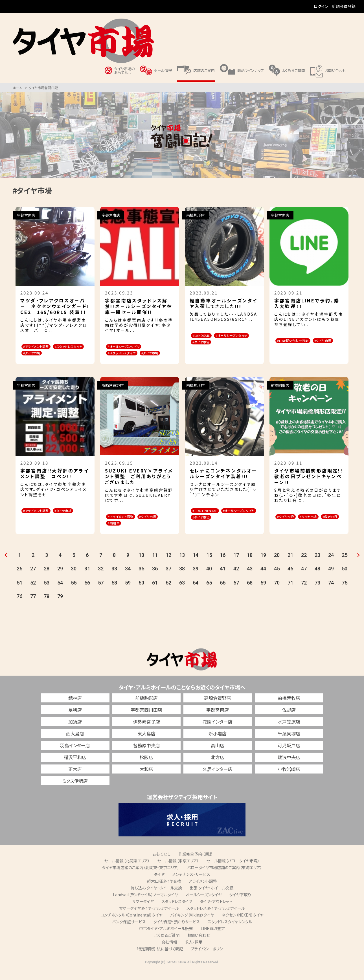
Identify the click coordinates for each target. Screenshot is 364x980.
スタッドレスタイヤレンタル (230, 932)
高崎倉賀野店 (218, 708)
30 (74, 579)
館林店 (75, 708)
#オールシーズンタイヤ (214, 343)
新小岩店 (218, 744)
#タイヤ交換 (290, 525)
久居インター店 (218, 779)
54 (60, 593)
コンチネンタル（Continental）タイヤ (131, 925)
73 (317, 593)
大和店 (146, 779)
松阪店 (146, 768)
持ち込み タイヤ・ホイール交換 (156, 898)
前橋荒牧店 (289, 708)
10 (141, 565)
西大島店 (75, 744)
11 (155, 565)
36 (155, 579)
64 (196, 593)
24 (331, 565)
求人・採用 (194, 952)
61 (155, 593)
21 (290, 565)
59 (128, 593)
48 (317, 579)
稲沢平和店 (75, 768)
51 (19, 593)
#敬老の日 (289, 532)
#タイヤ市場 (36, 361)
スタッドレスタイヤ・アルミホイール (216, 919)
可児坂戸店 (289, 756)
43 (250, 579)
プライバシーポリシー (209, 959)
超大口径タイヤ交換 (164, 891)
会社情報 (169, 952)
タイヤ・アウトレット (216, 912)
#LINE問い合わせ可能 (298, 341)
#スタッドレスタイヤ (42, 354)
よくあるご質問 (167, 946)
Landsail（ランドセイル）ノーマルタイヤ (145, 905)
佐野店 (289, 720)
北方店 (218, 768)
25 (345, 565)
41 (223, 579)
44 (263, 579)
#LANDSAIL (205, 336)
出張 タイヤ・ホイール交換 (212, 898)
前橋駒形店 (146, 708)
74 (331, 593)
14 (196, 565)
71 (290, 593)
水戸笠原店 (289, 732)
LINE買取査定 (213, 939)
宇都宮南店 (218, 720)
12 (168, 565)
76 (19, 607)
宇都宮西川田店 (146, 720)
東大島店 (146, 744)
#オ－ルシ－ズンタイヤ (130, 347)
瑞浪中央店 (289, 768)
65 (209, 593)
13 (182, 565)
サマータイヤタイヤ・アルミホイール (149, 919)
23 (317, 565)
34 (128, 579)
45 (277, 579)
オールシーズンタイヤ (204, 905)
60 (141, 593)
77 (33, 607)
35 (141, 579)
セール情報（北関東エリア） (127, 871)
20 (277, 565)
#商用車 (149, 532)
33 (114, 579)
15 (209, 565)
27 (33, 579)
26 (19, 579)
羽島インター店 (75, 756)
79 (60, 607)
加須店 (75, 732)
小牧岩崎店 (289, 779)
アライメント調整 (203, 891)
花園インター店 (218, 732)
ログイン (321, 6)
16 (223, 565)
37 (168, 579)
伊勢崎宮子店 (146, 732)
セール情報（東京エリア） (178, 871)
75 (345, 593)
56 (87, 593)
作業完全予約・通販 (195, 864)
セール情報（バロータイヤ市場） (233, 871)
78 (47, 607)
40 (209, 579)
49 (331, 579)
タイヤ (159, 885)
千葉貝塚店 (289, 744)
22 (304, 565)
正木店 (75, 779)
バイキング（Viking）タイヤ (192, 925)
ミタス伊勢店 (75, 791)
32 (101, 579)
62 (168, 593)
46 (290, 579)
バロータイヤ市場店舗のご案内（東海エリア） (225, 878)
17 (236, 565)
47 (304, 579)
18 (250, 565)
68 (250, 593)
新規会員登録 (344, 6)
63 (182, 593)
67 (236, 593)
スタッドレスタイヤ (177, 912)
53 (47, 593)
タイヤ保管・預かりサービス (177, 932)
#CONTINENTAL (209, 519)
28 (47, 579)
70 (277, 593)
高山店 (218, 756)
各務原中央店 (146, 756)
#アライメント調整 (41, 347)
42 (236, 579)
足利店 (75, 720)
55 (74, 593)
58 (114, 593)
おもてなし (162, 864)
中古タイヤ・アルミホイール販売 (166, 939)
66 (223, 593)
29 (60, 579)
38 (182, 579)
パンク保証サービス (129, 932)
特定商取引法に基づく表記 (160, 959)
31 (87, 579)
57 (101, 593)
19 (263, 565)
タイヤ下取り (240, 905)
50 (345, 579)
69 (263, 593)
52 (33, 593)
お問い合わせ (199, 946)
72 (304, 593)
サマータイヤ (143, 912)
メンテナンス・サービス (191, 885)
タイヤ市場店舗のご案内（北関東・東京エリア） (141, 878)
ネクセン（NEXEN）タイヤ (243, 925)
